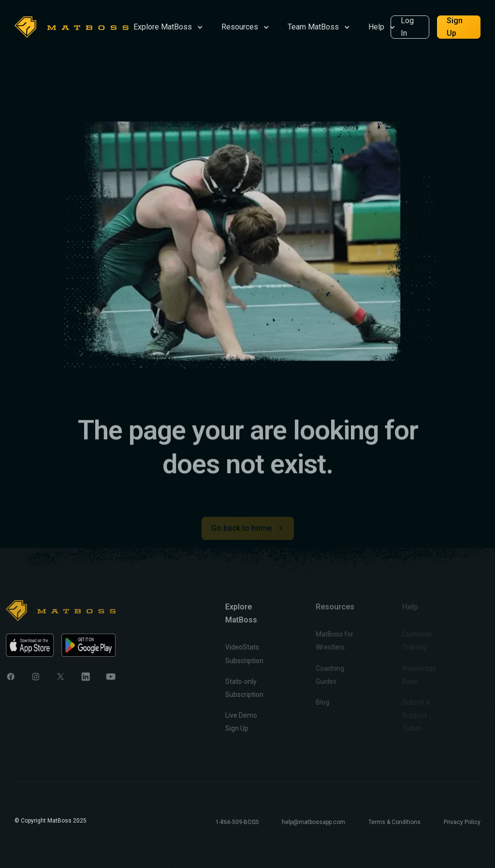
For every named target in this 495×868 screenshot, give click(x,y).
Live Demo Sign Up (229, 722)
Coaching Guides (313, 674)
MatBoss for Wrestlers (318, 641)
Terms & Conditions (394, 822)
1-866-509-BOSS (237, 822)
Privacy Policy (462, 822)
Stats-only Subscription (232, 688)
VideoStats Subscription (232, 654)
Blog (306, 702)
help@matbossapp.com (313, 822)
